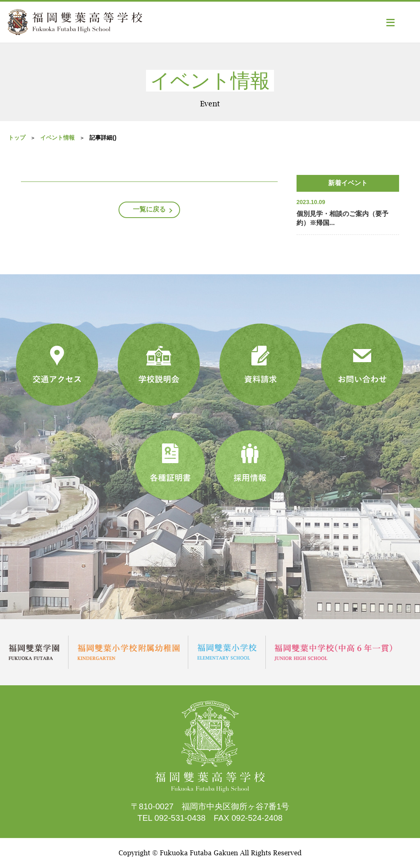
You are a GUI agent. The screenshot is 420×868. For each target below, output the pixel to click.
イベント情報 (57, 138)
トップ (17, 138)
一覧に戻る (149, 209)
